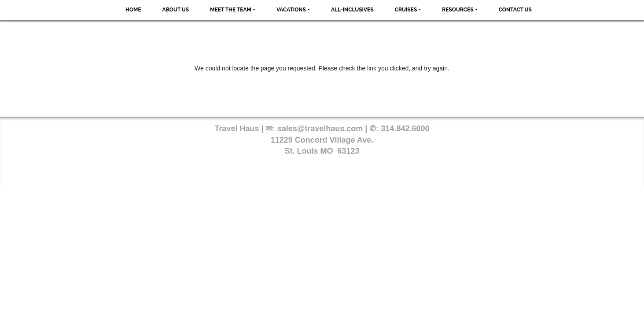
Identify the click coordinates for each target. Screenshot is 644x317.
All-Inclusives (352, 10)
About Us (176, 10)
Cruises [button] (406, 10)
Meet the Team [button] (231, 10)
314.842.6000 (405, 129)
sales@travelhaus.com (320, 129)
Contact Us (515, 10)
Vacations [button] (291, 10)
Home (133, 10)
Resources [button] (458, 10)
